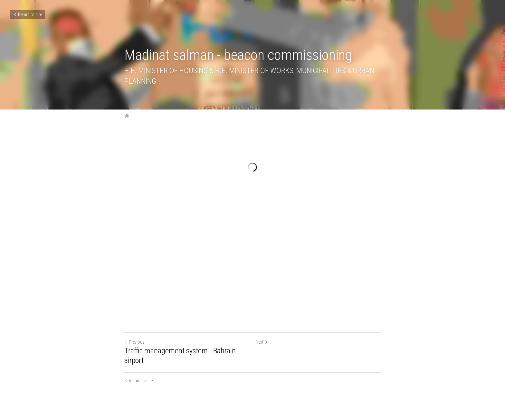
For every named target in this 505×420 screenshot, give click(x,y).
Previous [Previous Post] (134, 342)
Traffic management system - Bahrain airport (180, 356)
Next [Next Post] (262, 342)
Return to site (27, 14)
